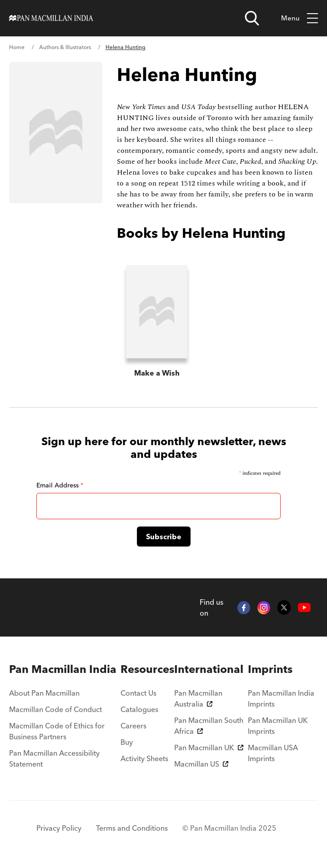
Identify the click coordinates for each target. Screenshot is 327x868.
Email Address (60, 485)
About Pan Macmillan (44, 693)
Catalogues (139, 709)
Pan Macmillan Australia (198, 698)
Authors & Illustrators (65, 47)
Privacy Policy (59, 828)
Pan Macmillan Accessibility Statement (54, 758)
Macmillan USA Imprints (273, 753)
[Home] (51, 18)
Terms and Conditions (132, 828)
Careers (133, 726)
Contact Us (138, 693)
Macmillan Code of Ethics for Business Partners (57, 731)
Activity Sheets (144, 758)
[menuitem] (65, 669)
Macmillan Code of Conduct (55, 709)
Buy (127, 742)
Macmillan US (201, 764)
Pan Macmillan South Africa (209, 726)
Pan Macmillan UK (209, 748)
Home (17, 47)
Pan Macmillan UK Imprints (278, 726)
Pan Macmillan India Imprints (281, 698)
